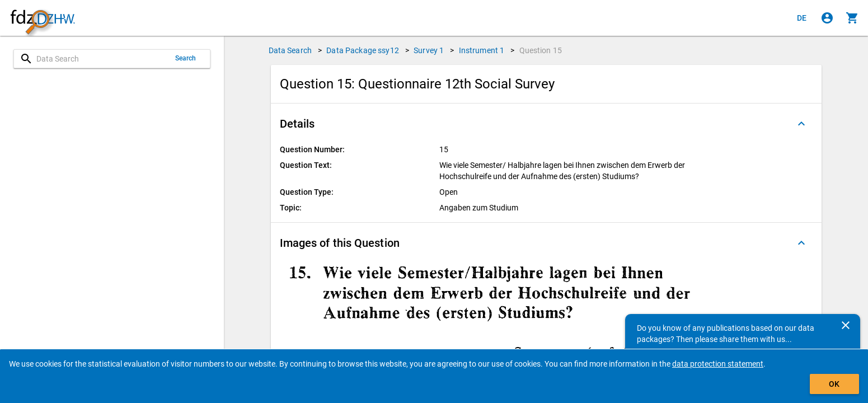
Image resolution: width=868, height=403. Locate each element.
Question (541, 50)
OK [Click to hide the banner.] (834, 384)
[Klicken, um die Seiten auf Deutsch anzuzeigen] (802, 18)
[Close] (846, 325)
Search (186, 58)
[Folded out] (801, 124)
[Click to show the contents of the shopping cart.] (852, 18)
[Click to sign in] (827, 18)
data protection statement (718, 364)
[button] (546, 124)
